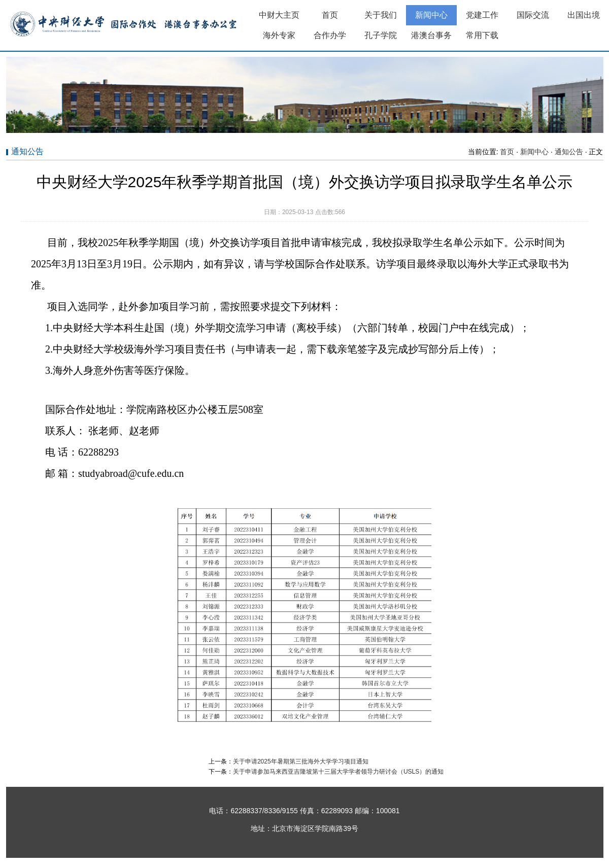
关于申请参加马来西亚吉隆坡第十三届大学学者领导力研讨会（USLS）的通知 (338, 772)
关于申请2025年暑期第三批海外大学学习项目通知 (301, 761)
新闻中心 (431, 15)
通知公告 (569, 152)
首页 (330, 15)
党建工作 (482, 15)
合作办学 (330, 35)
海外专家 (279, 35)
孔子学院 (381, 35)
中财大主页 (279, 15)
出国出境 (584, 15)
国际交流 (533, 15)
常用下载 (482, 35)
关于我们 (381, 15)
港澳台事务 (431, 35)
